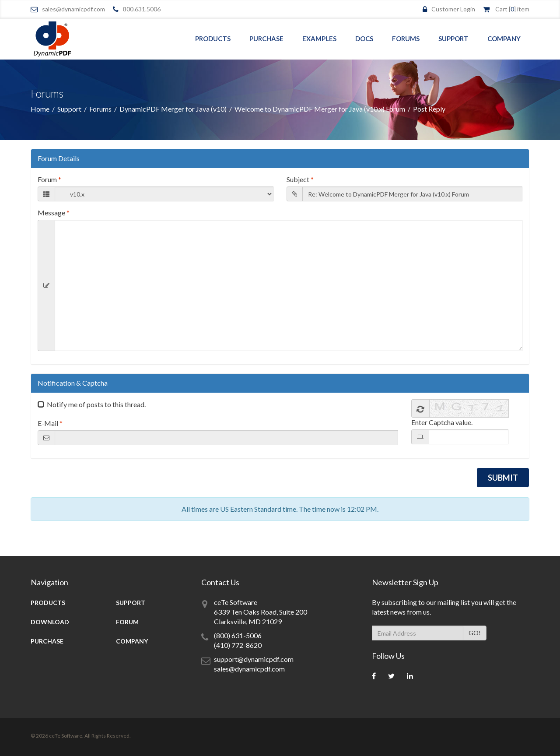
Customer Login (453, 9)
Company (504, 39)
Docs (364, 39)
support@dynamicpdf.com (254, 659)
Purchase (266, 39)
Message (54, 213)
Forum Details (59, 158)
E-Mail (50, 423)
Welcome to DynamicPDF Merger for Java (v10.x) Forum (320, 109)
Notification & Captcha (73, 383)
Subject (300, 179)
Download (50, 622)
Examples (319, 39)
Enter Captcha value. (442, 422)
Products (213, 39)
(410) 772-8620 (238, 645)
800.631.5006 (142, 9)
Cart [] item (512, 9)
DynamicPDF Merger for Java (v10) (173, 109)
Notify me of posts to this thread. (96, 404)
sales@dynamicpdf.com (73, 9)
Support (453, 39)
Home (40, 109)
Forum (49, 179)
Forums (406, 39)
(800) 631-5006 (238, 635)
